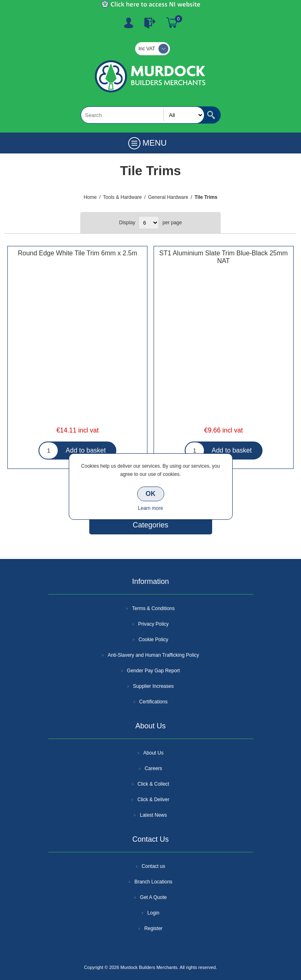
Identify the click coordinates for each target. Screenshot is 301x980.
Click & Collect (153, 784)
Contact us (153, 866)
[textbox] (143, 115)
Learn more (150, 508)
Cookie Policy (153, 640)
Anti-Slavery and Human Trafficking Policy (153, 655)
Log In (150, 23)
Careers (153, 768)
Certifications (153, 702)
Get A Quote (153, 897)
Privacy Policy (153, 624)
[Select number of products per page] (149, 223)
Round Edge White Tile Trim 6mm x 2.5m (77, 253)
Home (90, 197)
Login (153, 913)
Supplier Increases (153, 686)
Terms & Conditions (153, 608)
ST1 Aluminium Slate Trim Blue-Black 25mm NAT (224, 257)
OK (151, 494)
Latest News (153, 815)
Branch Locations (153, 882)
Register (129, 23)
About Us (153, 753)
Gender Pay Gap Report (153, 671)
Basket (172, 23)
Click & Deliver (153, 800)
